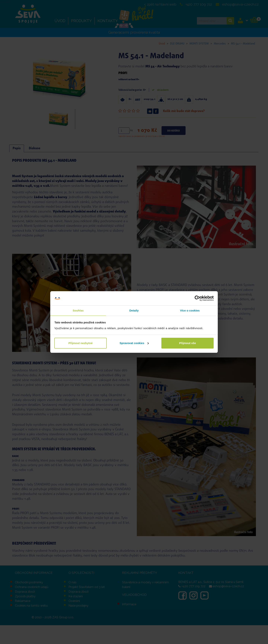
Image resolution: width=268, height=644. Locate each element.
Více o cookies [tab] (190, 310)
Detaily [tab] (134, 310)
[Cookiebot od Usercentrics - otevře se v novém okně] (197, 298)
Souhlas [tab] (78, 310)
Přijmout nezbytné (80, 343)
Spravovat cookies (134, 343)
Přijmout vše (187, 343)
